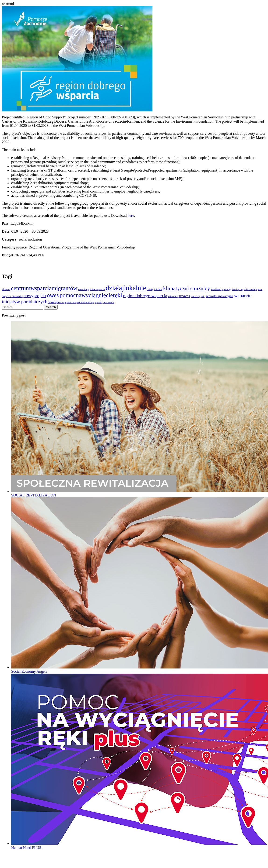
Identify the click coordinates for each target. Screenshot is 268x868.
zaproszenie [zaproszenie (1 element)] (108, 302)
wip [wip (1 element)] (203, 296)
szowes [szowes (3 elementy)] (184, 296)
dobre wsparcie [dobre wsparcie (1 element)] (97, 289)
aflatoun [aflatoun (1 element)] (6, 289)
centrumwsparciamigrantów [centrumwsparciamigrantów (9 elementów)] (44, 288)
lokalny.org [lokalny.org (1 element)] (238, 289)
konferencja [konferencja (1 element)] (217, 289)
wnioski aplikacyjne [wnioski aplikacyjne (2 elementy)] (220, 296)
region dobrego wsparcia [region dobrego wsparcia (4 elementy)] (145, 296)
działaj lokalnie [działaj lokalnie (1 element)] (154, 289)
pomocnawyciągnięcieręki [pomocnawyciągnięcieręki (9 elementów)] (91, 295)
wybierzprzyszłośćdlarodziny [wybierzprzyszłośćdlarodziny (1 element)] (79, 302)
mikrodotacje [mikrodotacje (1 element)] (251, 289)
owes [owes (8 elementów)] (53, 295)
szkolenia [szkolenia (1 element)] (173, 296)
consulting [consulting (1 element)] (84, 289)
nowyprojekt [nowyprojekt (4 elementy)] (35, 296)
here (131, 215)
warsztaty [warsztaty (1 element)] (196, 296)
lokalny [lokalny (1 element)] (227, 289)
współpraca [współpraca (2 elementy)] (56, 302)
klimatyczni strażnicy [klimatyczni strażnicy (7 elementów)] (187, 288)
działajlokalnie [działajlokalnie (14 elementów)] (126, 288)
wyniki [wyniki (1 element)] (98, 302)
